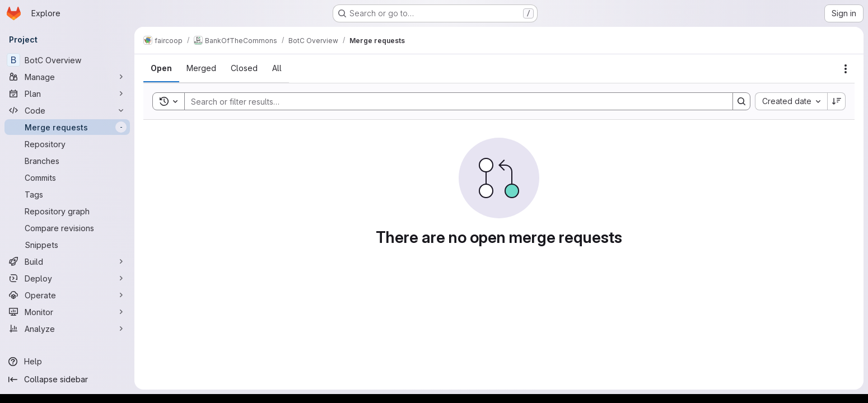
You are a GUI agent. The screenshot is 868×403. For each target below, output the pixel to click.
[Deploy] (67, 278)
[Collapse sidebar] (67, 379)
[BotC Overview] (67, 60)
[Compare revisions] (67, 228)
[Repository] (67, 144)
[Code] (67, 110)
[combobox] (791, 101)
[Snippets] (67, 245)
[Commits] (67, 177)
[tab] (161, 68)
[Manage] (67, 77)
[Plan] (67, 93)
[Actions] (846, 69)
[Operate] (67, 295)
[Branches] (67, 161)
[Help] (67, 362)
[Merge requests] (67, 127)
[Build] (67, 261)
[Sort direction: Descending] (837, 101)
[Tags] (67, 194)
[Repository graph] (67, 211)
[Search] (453, 101)
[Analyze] (67, 329)
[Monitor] (67, 312)
